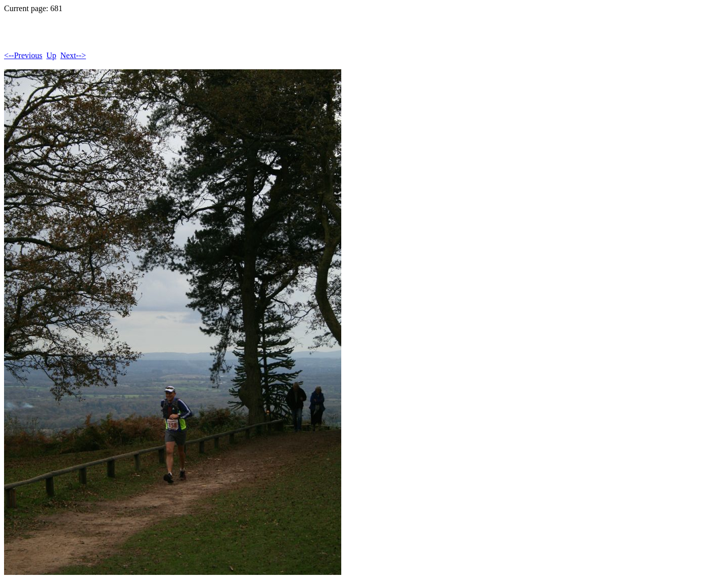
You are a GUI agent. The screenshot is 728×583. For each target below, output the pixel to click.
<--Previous (23, 55)
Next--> (73, 55)
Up (52, 55)
